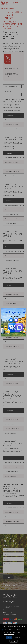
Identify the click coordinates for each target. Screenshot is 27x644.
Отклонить (17, 638)
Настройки (14, 641)
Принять (9, 638)
